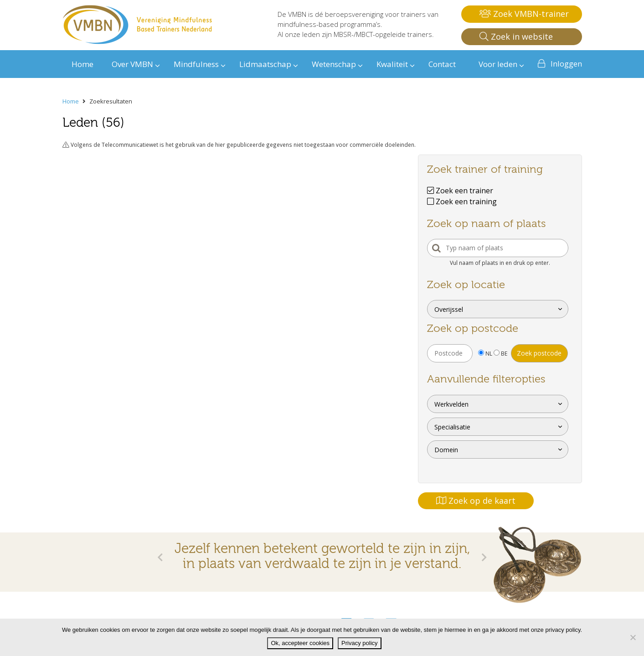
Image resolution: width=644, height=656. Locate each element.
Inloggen (566, 64)
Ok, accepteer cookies (300, 643)
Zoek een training (462, 201)
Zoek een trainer (460, 191)
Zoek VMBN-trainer (524, 14)
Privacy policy (359, 643)
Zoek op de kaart (476, 501)
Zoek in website (516, 36)
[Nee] (633, 637)
